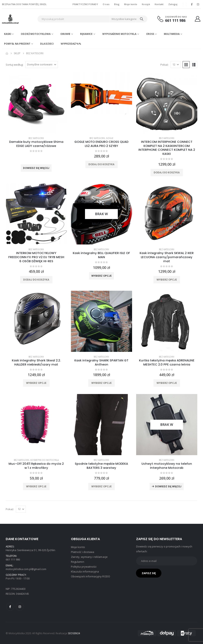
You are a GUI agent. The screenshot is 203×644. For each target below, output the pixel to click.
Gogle (110, 138)
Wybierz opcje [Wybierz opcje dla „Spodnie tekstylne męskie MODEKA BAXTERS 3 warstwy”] (101, 486)
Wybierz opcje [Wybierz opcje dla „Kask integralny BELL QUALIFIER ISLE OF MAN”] (101, 276)
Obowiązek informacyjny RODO (90, 576)
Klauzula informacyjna (85, 571)
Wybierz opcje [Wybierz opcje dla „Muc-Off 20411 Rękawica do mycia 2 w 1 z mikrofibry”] (36, 486)
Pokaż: (164, 65)
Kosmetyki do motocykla (45, 460)
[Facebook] (192, 4)
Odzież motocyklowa (36, 34)
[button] (186, 65)
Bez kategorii (36, 138)
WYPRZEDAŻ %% (71, 44)
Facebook (10, 607)
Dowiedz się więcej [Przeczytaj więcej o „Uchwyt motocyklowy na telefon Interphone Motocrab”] (168, 486)
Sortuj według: (14, 65)
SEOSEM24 (74, 633)
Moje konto (131, 4)
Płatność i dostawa (83, 552)
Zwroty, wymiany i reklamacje (89, 557)
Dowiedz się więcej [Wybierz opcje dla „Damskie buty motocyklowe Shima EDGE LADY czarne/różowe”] (36, 168)
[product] (36, 103)
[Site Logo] (19, 19)
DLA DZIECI (47, 44)
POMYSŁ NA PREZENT (17, 44)
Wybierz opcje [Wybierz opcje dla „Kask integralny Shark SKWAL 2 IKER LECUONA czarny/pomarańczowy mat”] (167, 280)
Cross (150, 34)
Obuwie (65, 34)
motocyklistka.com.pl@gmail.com (26, 569)
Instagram (20, 607)
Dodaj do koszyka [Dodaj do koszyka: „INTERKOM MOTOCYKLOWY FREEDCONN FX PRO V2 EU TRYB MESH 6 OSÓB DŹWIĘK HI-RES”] (36, 280)
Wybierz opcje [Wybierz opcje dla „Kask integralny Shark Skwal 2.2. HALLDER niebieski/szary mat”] (36, 383)
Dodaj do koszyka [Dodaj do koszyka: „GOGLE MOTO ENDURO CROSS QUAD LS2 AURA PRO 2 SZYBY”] (101, 164)
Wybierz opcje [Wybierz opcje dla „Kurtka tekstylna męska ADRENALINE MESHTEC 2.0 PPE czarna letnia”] (167, 383)
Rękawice (86, 34)
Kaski (8, 34)
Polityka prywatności (84, 567)
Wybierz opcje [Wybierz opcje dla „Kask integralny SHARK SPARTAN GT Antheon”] (101, 383)
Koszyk (146, 4)
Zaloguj (173, 4)
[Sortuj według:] (42, 65)
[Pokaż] (176, 65)
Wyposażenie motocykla (119, 34)
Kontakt (159, 4)
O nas (106, 4)
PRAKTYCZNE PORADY (85, 4)
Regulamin (78, 562)
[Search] (142, 19)
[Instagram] (198, 4)
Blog (117, 4)
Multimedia (172, 34)
